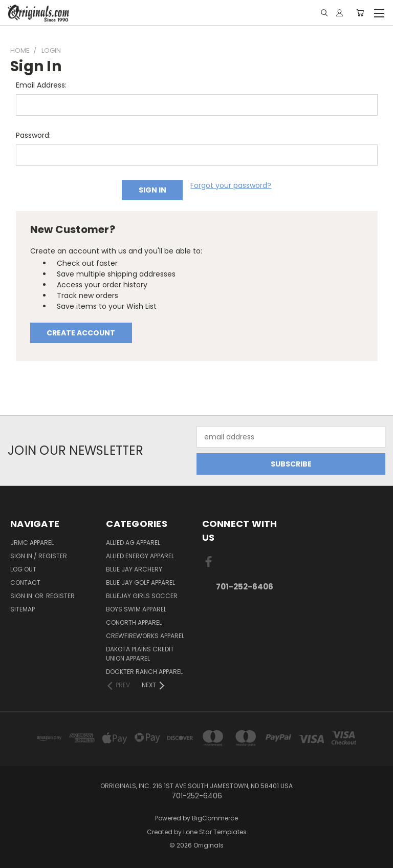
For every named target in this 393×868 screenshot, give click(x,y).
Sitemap (23, 609)
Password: (33, 135)
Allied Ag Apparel (133, 543)
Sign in (22, 596)
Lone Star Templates (215, 832)
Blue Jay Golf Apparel (140, 583)
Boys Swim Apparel (136, 609)
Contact (25, 583)
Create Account (81, 333)
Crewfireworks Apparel (145, 636)
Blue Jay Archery (134, 569)
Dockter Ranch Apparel (144, 672)
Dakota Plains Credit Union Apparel (140, 654)
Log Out (23, 569)
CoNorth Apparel (134, 622)
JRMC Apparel (32, 543)
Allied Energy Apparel (140, 556)
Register (60, 596)
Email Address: (41, 85)
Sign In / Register (39, 556)
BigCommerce (215, 818)
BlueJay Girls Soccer (142, 596)
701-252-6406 (245, 587)
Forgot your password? (231, 185)
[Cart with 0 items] (360, 13)
